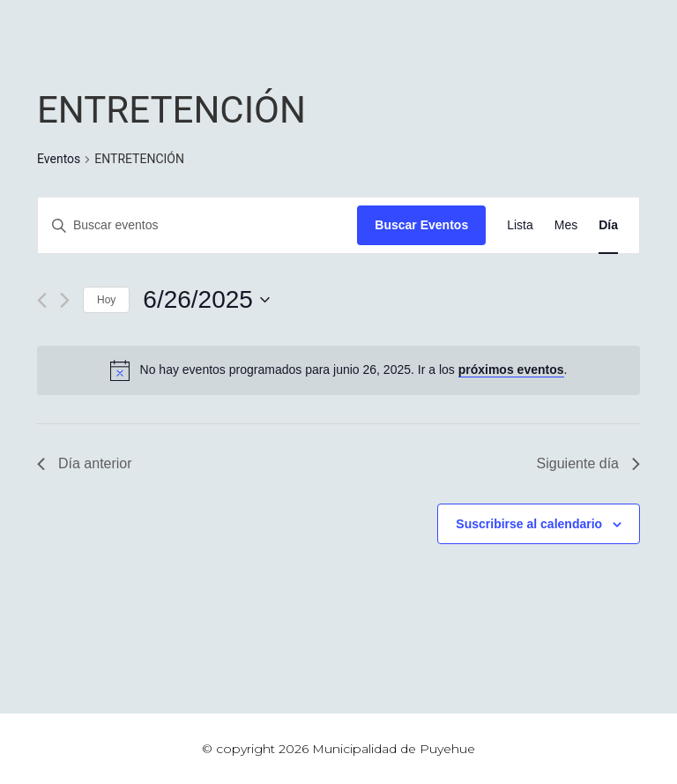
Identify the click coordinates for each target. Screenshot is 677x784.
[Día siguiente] (65, 300)
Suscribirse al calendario (529, 524)
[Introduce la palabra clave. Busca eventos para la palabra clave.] (197, 225)
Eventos (59, 159)
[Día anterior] (42, 300)
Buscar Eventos (421, 225)
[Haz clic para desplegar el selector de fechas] (206, 300)
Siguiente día (588, 463)
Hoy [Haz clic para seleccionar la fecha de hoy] (106, 300)
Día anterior (85, 463)
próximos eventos (511, 370)
